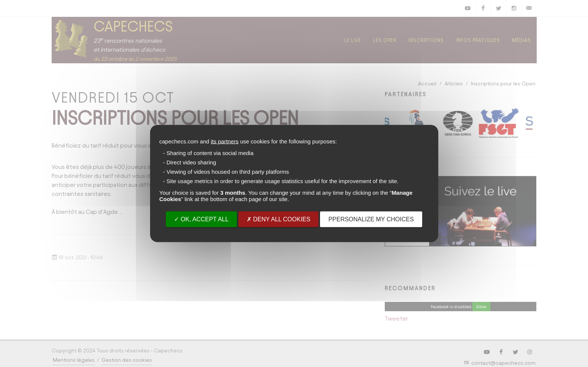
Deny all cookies (278, 219)
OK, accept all (201, 219)
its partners (225, 141)
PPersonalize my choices (371, 219)
